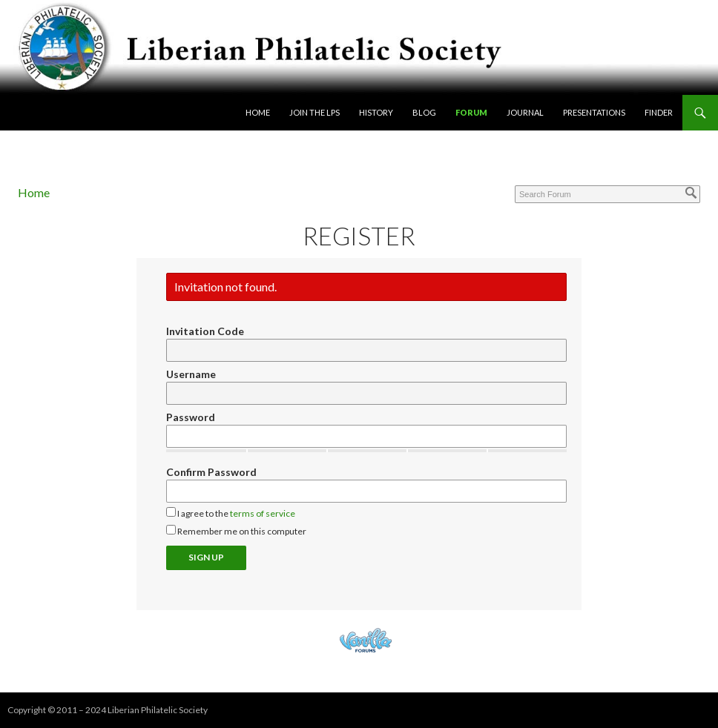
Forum (471, 112)
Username (191, 374)
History (376, 112)
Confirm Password (211, 472)
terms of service (263, 513)
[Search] (691, 193)
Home (258, 112)
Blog (424, 112)
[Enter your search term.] (607, 194)
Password (191, 417)
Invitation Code (205, 331)
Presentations (594, 112)
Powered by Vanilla (366, 640)
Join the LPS (314, 112)
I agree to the (231, 513)
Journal (525, 112)
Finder (659, 112)
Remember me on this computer (236, 531)
